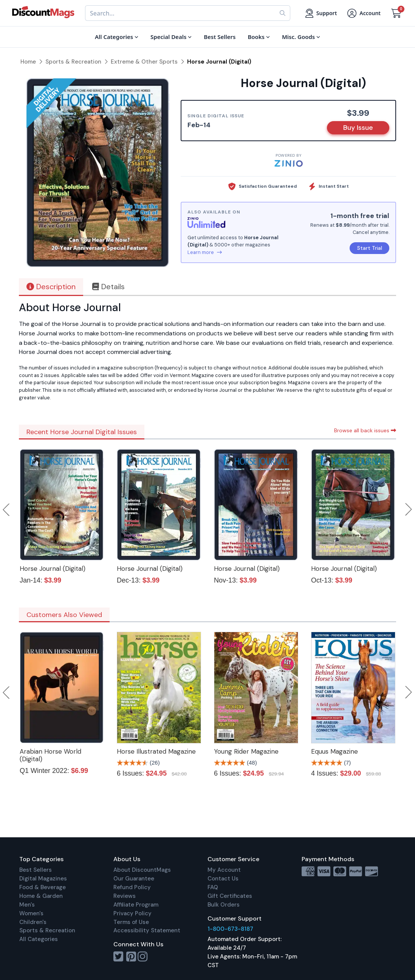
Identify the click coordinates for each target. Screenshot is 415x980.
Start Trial (370, 248)
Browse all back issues (365, 430)
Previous (7, 509)
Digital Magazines (43, 879)
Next (409, 509)
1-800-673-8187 (230, 929)
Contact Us (223, 879)
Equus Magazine (334, 751)
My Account (224, 870)
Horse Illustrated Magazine (156, 751)
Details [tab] (108, 287)
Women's (31, 913)
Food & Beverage (43, 887)
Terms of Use (131, 922)
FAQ (213, 887)
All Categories (39, 939)
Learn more (205, 252)
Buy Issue (358, 128)
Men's (27, 905)
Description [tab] (51, 287)
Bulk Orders (224, 905)
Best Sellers (36, 870)
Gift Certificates (230, 896)
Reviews (125, 896)
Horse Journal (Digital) (53, 569)
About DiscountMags (142, 870)
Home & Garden (41, 896)
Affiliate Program (136, 905)
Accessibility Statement (147, 930)
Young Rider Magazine (246, 751)
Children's (33, 922)
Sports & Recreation (47, 930)
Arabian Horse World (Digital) (50, 755)
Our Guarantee (134, 879)
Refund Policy (132, 887)
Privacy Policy (132, 913)
